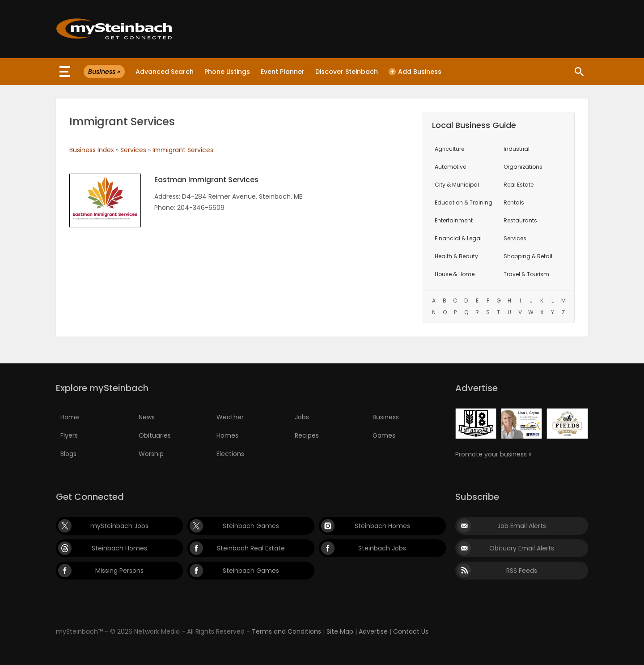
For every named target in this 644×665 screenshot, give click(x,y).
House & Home (455, 274)
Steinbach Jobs (382, 548)
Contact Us (411, 631)
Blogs (68, 454)
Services (133, 150)
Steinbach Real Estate (251, 548)
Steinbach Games (251, 526)
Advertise (373, 631)
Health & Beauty (456, 256)
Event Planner (283, 72)
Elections (230, 454)
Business (386, 417)
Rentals (514, 202)
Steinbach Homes (382, 526)
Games (384, 435)
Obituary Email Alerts (522, 548)
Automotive (450, 167)
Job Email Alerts (522, 526)
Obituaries (155, 435)
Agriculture (449, 149)
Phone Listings (227, 72)
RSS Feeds (522, 571)
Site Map (340, 631)
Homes (227, 435)
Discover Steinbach (347, 72)
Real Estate (519, 185)
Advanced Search (165, 72)
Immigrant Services (183, 150)
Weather (230, 417)
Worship (151, 454)
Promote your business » (493, 454)
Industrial (517, 149)
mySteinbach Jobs (119, 526)
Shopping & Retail (528, 256)
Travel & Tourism (526, 274)
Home (70, 417)
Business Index (92, 150)
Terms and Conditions (286, 631)
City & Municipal (457, 185)
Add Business (415, 72)
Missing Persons (119, 571)
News (147, 417)
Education (464, 202)
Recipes (307, 435)
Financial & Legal (458, 238)
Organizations (523, 167)
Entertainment (454, 220)
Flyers (69, 435)
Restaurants (520, 220)
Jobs (302, 417)
